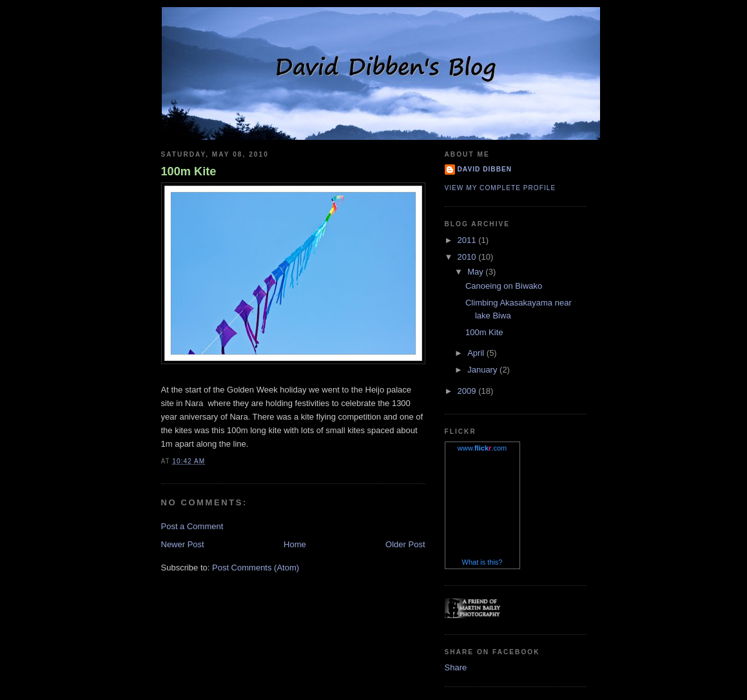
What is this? (482, 562)
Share (456, 667)
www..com (482, 448)
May (476, 272)
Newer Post (183, 544)
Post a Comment (192, 526)
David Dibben (485, 169)
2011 (468, 240)
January (483, 370)
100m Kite (189, 171)
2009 (468, 391)
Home (295, 544)
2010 (468, 257)
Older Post (405, 544)
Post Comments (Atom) (256, 568)
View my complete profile (500, 188)
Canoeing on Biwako (504, 286)
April (477, 353)
